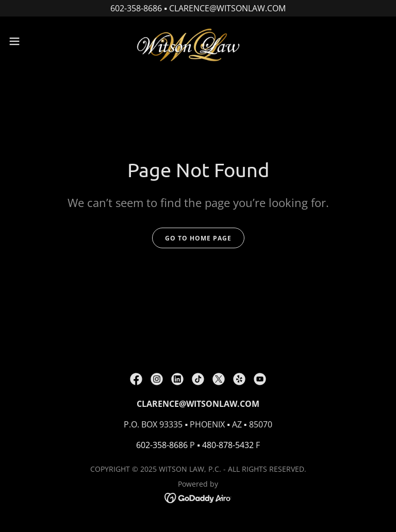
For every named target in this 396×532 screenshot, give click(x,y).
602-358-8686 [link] (162, 445)
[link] (198, 41)
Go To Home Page (198, 238)
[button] (33, 41)
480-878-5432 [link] (228, 445)
